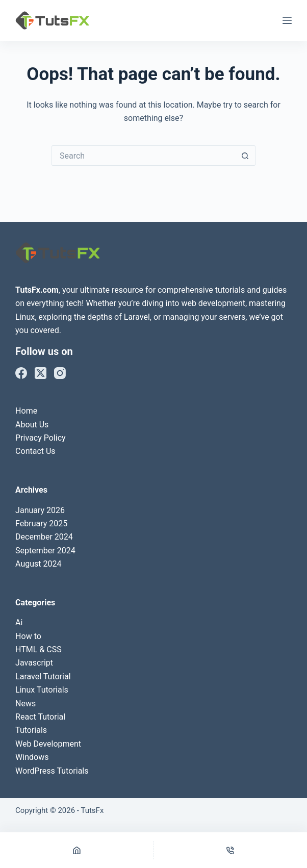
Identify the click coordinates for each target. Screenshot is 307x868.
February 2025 (41, 524)
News (25, 704)
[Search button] (245, 156)
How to (28, 636)
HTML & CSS (39, 649)
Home (26, 411)
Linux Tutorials (42, 690)
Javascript (34, 663)
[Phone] (231, 850)
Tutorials (31, 730)
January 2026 (40, 510)
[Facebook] (21, 373)
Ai (19, 622)
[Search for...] (143, 156)
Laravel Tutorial (43, 676)
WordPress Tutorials (52, 771)
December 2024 (44, 537)
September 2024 (45, 551)
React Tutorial (40, 717)
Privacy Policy (41, 438)
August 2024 (38, 564)
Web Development (48, 744)
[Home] (77, 850)
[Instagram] (60, 373)
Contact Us (35, 451)
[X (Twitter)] (41, 373)
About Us (32, 425)
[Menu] (287, 20)
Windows (32, 757)
